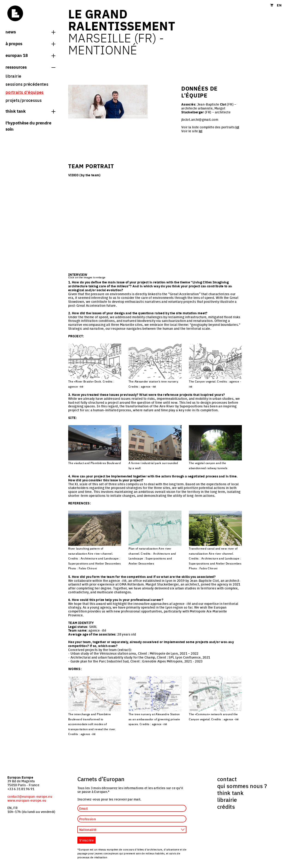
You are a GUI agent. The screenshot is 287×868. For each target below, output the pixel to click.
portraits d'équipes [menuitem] (25, 92)
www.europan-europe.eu (27, 800)
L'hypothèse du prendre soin (28, 126)
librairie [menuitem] (13, 76)
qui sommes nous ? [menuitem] (242, 786)
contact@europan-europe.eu (30, 796)
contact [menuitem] (227, 779)
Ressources (30, 67)
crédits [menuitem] (226, 806)
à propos (30, 43)
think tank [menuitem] (230, 793)
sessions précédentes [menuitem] (27, 84)
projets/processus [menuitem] (24, 100)
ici (237, 127)
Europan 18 (30, 55)
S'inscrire (87, 840)
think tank (30, 111)
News (30, 32)
